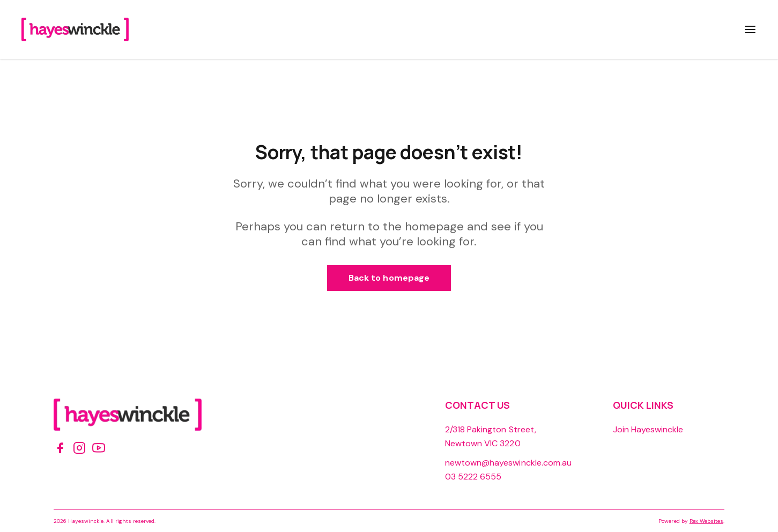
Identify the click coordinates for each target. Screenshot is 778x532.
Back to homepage (389, 278)
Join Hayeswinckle (648, 429)
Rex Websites (706, 521)
